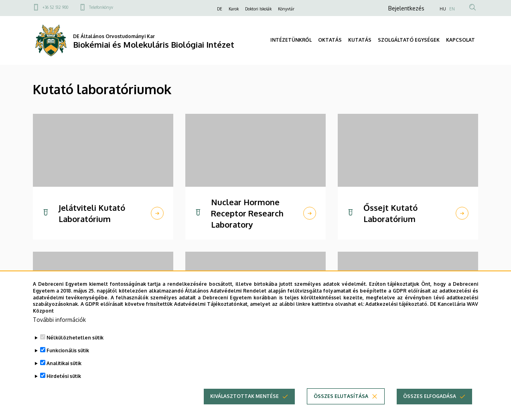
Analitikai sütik (64, 364)
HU (443, 9)
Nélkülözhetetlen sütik (75, 338)
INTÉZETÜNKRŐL (291, 40)
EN (452, 9)
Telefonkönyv (101, 7)
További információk (59, 320)
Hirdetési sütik (64, 377)
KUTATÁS (360, 40)
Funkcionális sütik (68, 351)
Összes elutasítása (341, 397)
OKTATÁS (330, 40)
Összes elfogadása (430, 397)
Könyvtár (286, 9)
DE (220, 9)
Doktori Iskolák (258, 9)
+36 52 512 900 (55, 7)
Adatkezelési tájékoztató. (397, 305)
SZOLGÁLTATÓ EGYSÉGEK (409, 40)
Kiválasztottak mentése (244, 397)
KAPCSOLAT (460, 40)
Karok (234, 9)
